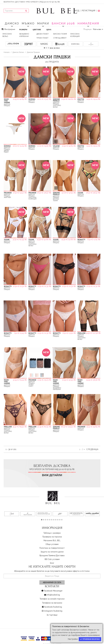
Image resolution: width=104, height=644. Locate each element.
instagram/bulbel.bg (53, 611)
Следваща (92, 449)
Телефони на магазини (52, 603)
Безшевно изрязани (24, 35)
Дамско (12, 23)
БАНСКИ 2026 (63, 23)
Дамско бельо (18, 52)
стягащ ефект (60, 38)
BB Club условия (52, 559)
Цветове (37, 30)
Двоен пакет (43, 34)
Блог (52, 563)
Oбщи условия (52, 544)
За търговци (52, 615)
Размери (23, 30)
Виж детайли (52, 475)
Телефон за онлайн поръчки (52, 599)
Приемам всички (90, 639)
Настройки (73, 639)
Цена (49, 30)
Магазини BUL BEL (52, 540)
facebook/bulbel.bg (53, 607)
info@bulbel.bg (53, 595)
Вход (77, 11)
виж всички (55, 48)
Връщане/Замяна (47, 556)
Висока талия (60, 34)
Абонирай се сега (52, 582)
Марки (43, 23)
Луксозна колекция (75, 35)
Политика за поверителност (52, 548)
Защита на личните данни (52, 552)
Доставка (60, 556)
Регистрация (89, 11)
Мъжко (28, 23)
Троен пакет (42, 38)
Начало (7, 52)
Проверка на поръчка (52, 537)
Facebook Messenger (53, 591)
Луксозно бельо (7, 35)
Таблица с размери (52, 533)
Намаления (88, 23)
